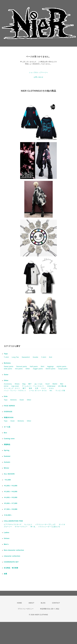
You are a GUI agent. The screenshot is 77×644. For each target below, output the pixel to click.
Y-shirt (44, 357)
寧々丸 (33, 527)
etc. (51, 391)
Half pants (34, 367)
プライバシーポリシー (26, 609)
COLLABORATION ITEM (13, 521)
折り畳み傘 (62, 386)
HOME (20, 603)
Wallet (55, 384)
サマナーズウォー (21, 527)
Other (28, 369)
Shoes (17, 384)
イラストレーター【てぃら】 (46, 524)
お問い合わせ (38, 77)
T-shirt (6, 357)
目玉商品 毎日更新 (11, 568)
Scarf (47, 384)
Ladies (7, 533)
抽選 (5, 574)
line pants (19, 369)
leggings (51, 367)
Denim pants (51, 369)
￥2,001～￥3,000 (11, 486)
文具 (37, 388)
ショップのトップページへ (38, 72)
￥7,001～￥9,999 (11, 509)
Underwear (51, 386)
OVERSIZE (8, 412)
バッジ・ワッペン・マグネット (15, 391)
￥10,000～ (8, 515)
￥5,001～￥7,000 (11, 503)
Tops (6, 354)
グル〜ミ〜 (8, 527)
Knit (51, 357)
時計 (62, 384)
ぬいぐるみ (39, 384)
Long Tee (15, 357)
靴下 (24, 388)
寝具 (31, 388)
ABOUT (31, 603)
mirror (6, 386)
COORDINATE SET (11, 562)
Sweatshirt (26, 357)
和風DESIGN (9, 418)
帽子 (30, 384)
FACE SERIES (9, 406)
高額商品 (7, 444)
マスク (44, 388)
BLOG (43, 603)
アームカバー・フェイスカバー (33, 386)
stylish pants (62, 367)
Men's (6, 544)
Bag (24, 384)
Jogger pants (38, 369)
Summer (7, 456)
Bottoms (7, 363)
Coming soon (9, 439)
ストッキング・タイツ (12, 388)
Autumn (7, 462)
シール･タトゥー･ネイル (38, 391)
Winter (7, 468)
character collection (12, 556)
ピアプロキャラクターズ (13, 524)
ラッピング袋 (60, 391)
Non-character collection (14, 550)
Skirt (42, 367)
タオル (51, 388)
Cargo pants (63, 369)
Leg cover (15, 386)
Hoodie (36, 357)
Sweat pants (9, 367)
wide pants (8, 369)
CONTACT (56, 603)
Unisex (7, 538)
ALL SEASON (9, 474)
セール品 (7, 427)
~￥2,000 (7, 480)
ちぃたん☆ (28, 524)
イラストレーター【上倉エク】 (49, 527)
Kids (6, 396)
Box (5, 433)
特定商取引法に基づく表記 (50, 609)
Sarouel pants (22, 367)
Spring (7, 450)
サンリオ (62, 524)
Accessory (8, 384)
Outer (6, 375)
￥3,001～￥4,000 (11, 492)
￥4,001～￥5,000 (11, 497)
